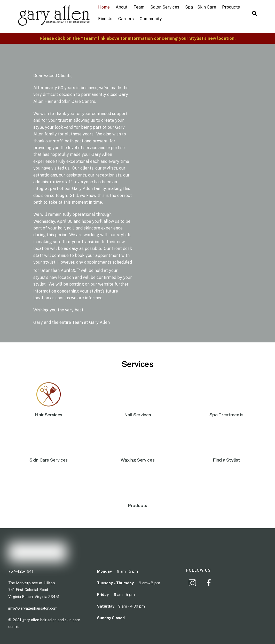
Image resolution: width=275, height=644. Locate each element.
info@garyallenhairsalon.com (33, 608)
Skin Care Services (49, 460)
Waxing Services (138, 460)
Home (104, 7)
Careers (126, 19)
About (122, 7)
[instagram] (193, 582)
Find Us (105, 19)
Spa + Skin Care (201, 7)
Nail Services (137, 415)
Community (151, 19)
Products (231, 7)
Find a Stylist (226, 460)
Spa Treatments (226, 415)
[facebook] (210, 582)
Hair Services (48, 415)
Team (139, 7)
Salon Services (165, 7)
